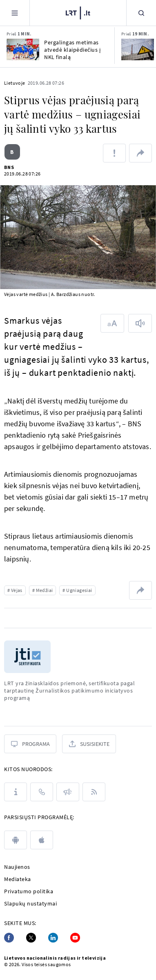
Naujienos (17, 867)
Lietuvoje (15, 83)
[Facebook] (9, 938)
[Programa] (30, 744)
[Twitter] (31, 938)
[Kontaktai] (42, 792)
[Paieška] (141, 13)
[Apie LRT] (16, 792)
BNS (9, 167)
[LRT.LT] (78, 12)
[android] (16, 840)
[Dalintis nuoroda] (140, 153)
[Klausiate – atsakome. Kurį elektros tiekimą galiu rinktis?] (138, 49)
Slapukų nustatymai (30, 903)
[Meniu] (15, 13)
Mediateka (18, 879)
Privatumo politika (29, 891)
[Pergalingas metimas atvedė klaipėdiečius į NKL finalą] (23, 49)
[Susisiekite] (89, 744)
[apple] (42, 840)
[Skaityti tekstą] (140, 323)
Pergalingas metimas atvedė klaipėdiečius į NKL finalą (72, 50)
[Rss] (94, 792)
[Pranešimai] (68, 792)
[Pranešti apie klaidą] (114, 153)
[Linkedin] (53, 938)
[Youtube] (75, 938)
